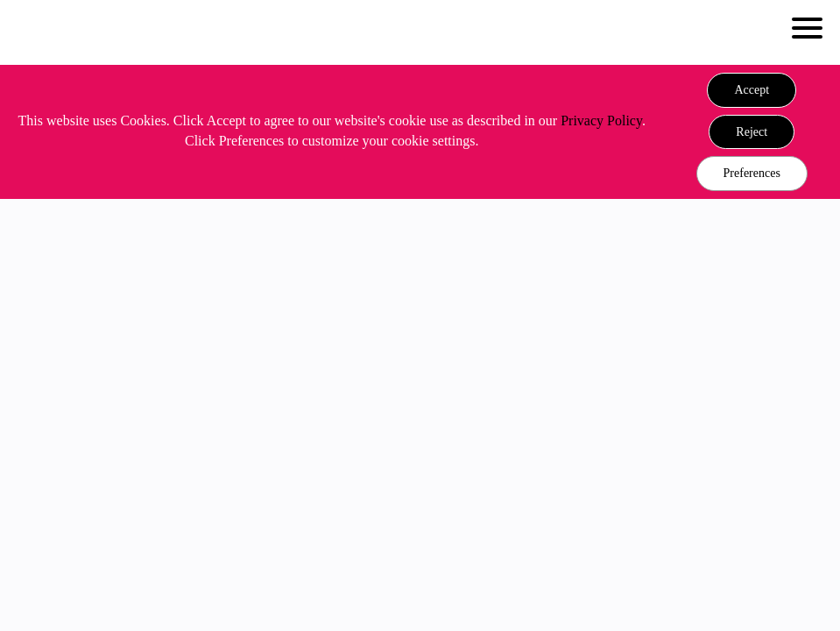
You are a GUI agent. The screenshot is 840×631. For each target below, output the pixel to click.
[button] (752, 90)
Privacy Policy (601, 121)
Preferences (752, 173)
